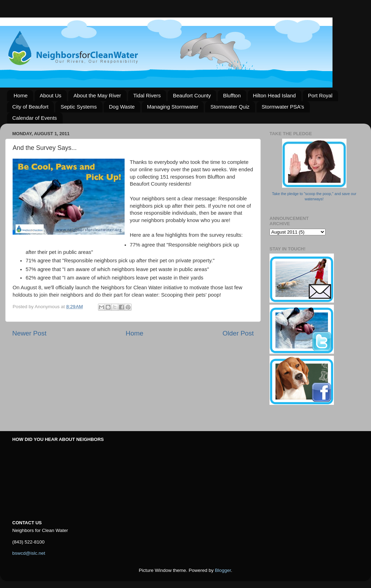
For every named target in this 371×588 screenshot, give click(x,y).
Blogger (223, 570)
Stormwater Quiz (230, 107)
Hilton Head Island (275, 95)
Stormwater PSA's (283, 107)
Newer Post (29, 333)
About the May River (97, 95)
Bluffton (232, 95)
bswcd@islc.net (29, 553)
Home (21, 95)
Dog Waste (122, 107)
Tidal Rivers (147, 95)
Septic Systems (79, 107)
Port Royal (320, 95)
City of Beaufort (30, 107)
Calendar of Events (35, 118)
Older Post (238, 333)
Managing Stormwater (173, 107)
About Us (51, 95)
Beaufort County (192, 95)
